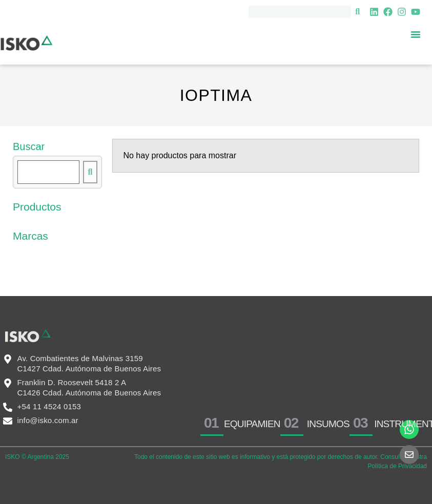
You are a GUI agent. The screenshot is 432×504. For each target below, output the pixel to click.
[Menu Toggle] (416, 34)
